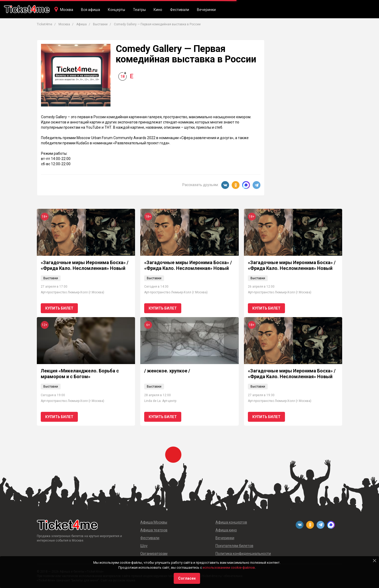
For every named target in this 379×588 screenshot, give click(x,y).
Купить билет (59, 308)
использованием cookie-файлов (229, 568)
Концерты (116, 10)
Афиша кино (226, 530)
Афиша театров (154, 530)
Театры (139, 10)
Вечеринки (206, 10)
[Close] (375, 561)
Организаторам (154, 554)
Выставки (51, 278)
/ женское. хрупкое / (167, 371)
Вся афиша (91, 10)
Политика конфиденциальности (243, 554)
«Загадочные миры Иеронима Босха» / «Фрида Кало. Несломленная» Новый (85, 265)
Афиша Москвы (154, 522)
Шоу (144, 546)
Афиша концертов (231, 522)
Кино (158, 10)
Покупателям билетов (234, 546)
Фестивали (180, 10)
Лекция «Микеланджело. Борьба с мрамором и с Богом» (80, 374)
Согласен (187, 578)
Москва (67, 10)
